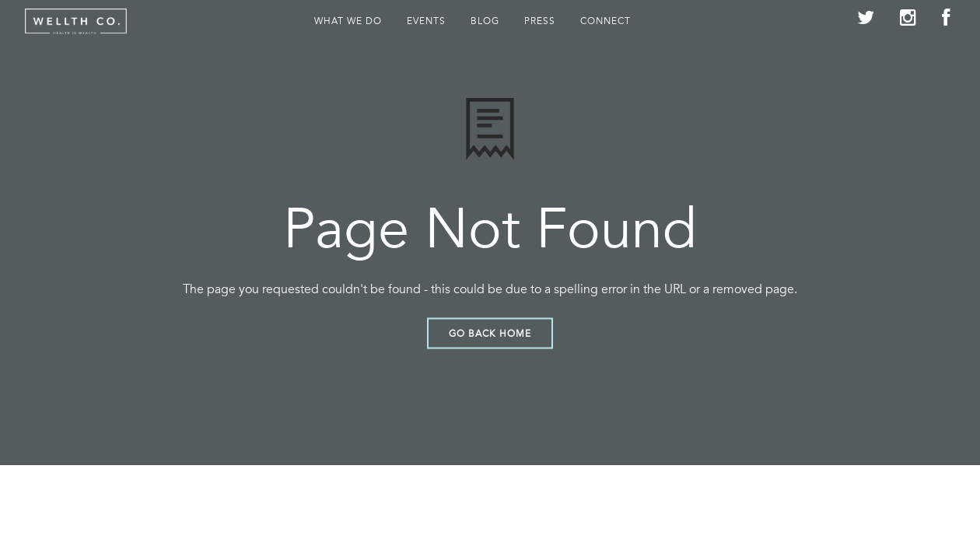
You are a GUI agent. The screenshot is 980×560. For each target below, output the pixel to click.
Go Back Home (490, 333)
